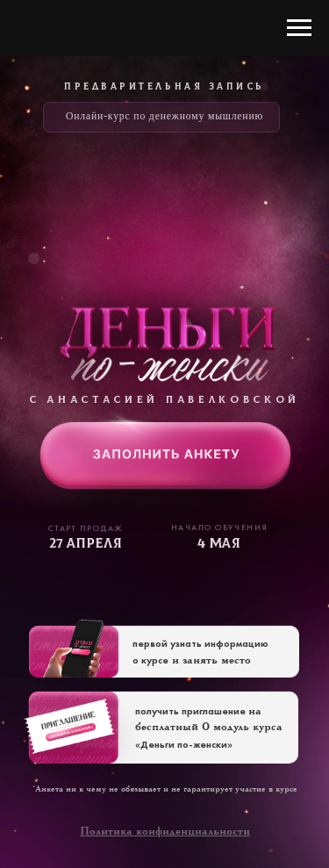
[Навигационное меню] (299, 28)
